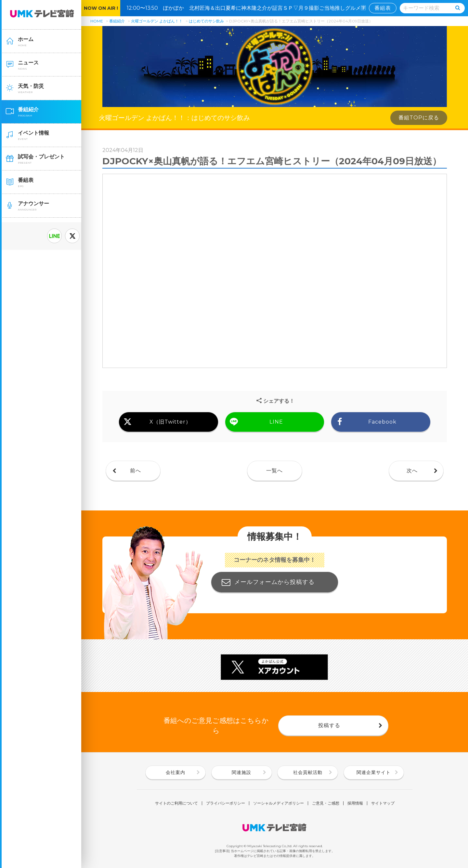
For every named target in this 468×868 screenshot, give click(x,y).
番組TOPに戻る (419, 118)
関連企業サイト (374, 772)
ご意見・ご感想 (326, 803)
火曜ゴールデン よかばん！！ (157, 21)
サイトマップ (383, 803)
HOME (97, 21)
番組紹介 (117, 21)
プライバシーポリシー (226, 803)
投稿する (329, 725)
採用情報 (355, 803)
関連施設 (241, 772)
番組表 (383, 8)
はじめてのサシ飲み (206, 21)
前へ (136, 471)
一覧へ (274, 471)
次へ (412, 471)
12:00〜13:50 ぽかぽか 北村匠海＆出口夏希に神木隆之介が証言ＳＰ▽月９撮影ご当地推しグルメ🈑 (249, 8)
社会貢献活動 (308, 772)
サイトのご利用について (176, 803)
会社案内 (175, 772)
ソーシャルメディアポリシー (279, 803)
